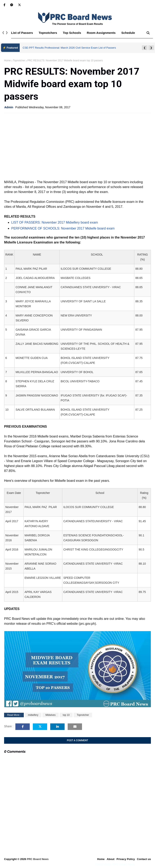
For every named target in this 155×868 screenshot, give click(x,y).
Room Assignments (101, 33)
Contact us (144, 859)
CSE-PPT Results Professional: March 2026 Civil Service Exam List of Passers (69, 48)
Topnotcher (19, 61)
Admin (9, 107)
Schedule (128, 33)
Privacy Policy (126, 859)
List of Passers (22, 33)
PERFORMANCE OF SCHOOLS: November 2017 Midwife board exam (63, 228)
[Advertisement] (77, 146)
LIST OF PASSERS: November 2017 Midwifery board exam (55, 222)
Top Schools (72, 33)
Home (7, 61)
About (111, 859)
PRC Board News (38, 859)
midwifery (33, 715)
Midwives (51, 715)
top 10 (66, 715)
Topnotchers (48, 33)
